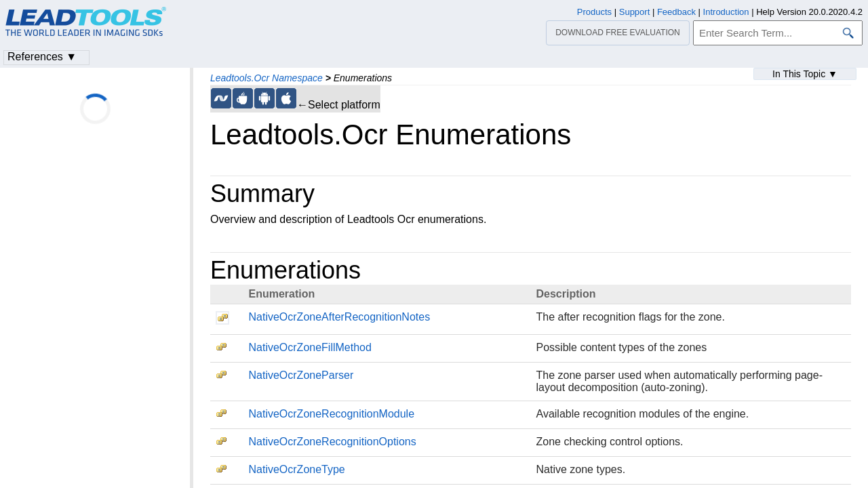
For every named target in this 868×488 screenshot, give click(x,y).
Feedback (676, 12)
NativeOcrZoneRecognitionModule (331, 414)
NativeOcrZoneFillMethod (310, 347)
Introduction (726, 12)
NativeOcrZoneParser (301, 375)
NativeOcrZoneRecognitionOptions (332, 442)
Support (635, 12)
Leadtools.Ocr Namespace (267, 78)
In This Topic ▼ (805, 74)
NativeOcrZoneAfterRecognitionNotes (339, 317)
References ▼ (42, 57)
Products (594, 12)
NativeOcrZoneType (296, 469)
